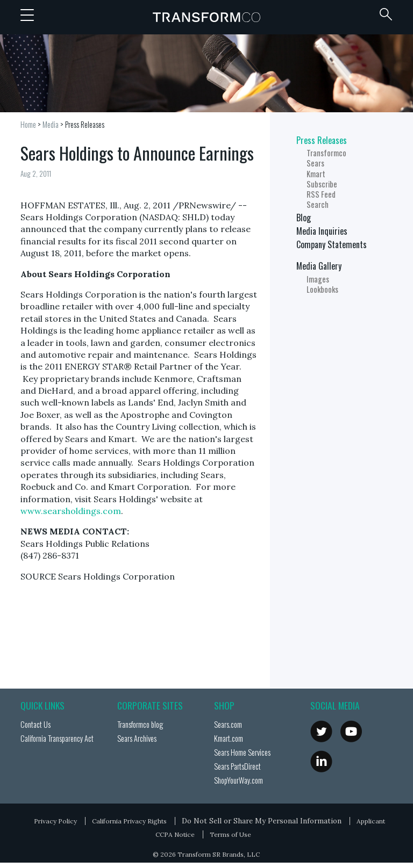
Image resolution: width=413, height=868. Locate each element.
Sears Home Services (242, 752)
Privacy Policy (55, 821)
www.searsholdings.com (71, 511)
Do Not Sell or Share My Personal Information (262, 821)
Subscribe (322, 184)
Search (318, 204)
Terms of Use (230, 834)
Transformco (206, 17)
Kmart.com (229, 738)
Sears (315, 163)
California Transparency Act (57, 738)
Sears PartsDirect (237, 766)
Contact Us (35, 724)
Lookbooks (322, 289)
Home (28, 124)
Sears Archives (137, 738)
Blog (304, 218)
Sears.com (228, 724)
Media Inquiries (322, 231)
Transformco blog (140, 724)
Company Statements (332, 244)
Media (51, 124)
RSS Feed (321, 194)
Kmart (316, 174)
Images (318, 279)
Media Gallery (319, 266)
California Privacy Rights (129, 821)
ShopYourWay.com (238, 780)
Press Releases (85, 124)
